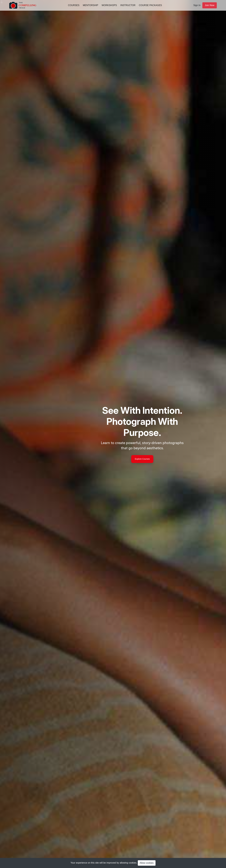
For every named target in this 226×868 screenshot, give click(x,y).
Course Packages (150, 5)
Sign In (197, 5)
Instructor (128, 5)
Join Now (210, 5)
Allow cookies (147, 863)
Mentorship (91, 5)
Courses (74, 5)
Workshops (109, 5)
